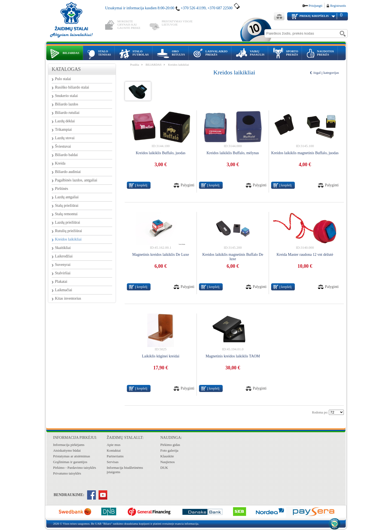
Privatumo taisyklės (67, 473)
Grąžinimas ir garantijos (70, 462)
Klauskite (167, 456)
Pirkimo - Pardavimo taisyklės (75, 468)
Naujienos (168, 462)
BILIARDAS (154, 65)
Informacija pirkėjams (69, 445)
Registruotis (338, 6)
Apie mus (114, 445)
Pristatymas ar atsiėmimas (72, 456)
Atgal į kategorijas (326, 73)
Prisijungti (316, 6)
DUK (164, 468)
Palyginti (187, 185)
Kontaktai (114, 450)
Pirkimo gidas (170, 445)
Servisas (113, 462)
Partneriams (115, 456)
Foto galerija (169, 450)
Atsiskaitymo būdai (67, 450)
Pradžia (135, 65)
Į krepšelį (141, 185)
